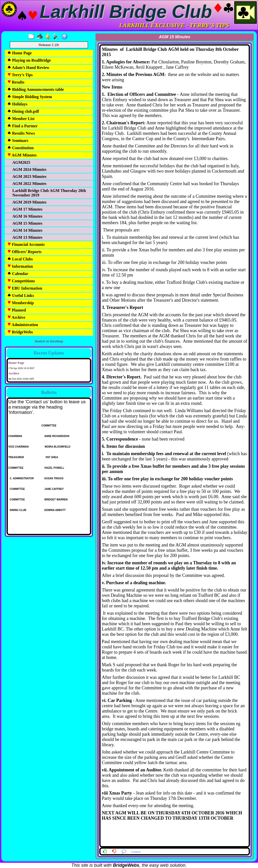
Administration (23, 325)
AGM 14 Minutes (27, 230)
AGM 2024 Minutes (29, 169)
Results (16, 82)
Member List (21, 119)
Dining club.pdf (23, 111)
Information (20, 266)
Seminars (18, 141)
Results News (21, 133)
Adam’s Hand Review (28, 68)
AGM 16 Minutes (27, 216)
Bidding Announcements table (36, 89)
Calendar (18, 274)
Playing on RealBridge (29, 60)
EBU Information (25, 288)
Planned (17, 310)
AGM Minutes (22, 155)
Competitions (21, 281)
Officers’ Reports (24, 252)
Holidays (17, 104)
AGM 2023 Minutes (29, 176)
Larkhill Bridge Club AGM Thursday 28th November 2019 (49, 193)
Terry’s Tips (20, 75)
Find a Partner (22, 126)
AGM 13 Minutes (27, 237)
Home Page (20, 53)
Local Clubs (20, 259)
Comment (136, 852)
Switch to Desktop (49, 341)
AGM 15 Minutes (27, 223)
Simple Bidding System (30, 97)
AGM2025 (21, 162)
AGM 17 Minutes (27, 209)
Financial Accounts (26, 244)
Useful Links (21, 295)
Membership (21, 303)
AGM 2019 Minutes (29, 202)
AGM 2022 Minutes (29, 184)
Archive (16, 317)
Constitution (20, 148)
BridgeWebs (20, 332)
